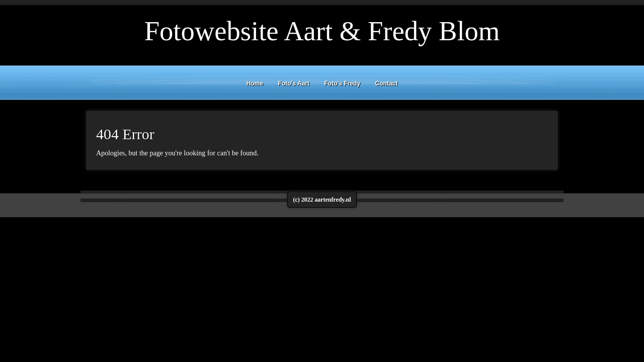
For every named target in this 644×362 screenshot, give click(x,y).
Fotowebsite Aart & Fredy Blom (322, 31)
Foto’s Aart (294, 83)
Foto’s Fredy (343, 83)
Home (255, 83)
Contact (387, 83)
